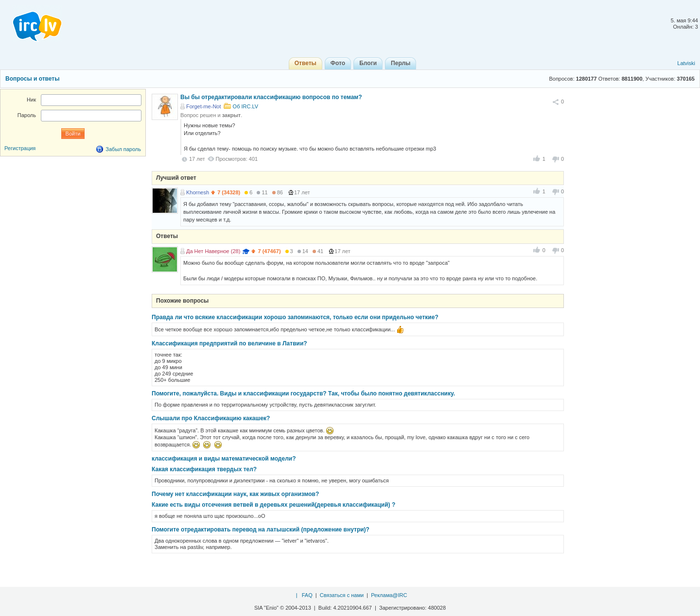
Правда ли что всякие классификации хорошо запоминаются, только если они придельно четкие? (295, 317)
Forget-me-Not (204, 106)
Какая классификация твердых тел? (204, 469)
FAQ (307, 595)
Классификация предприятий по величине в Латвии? (229, 343)
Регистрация (20, 148)
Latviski (686, 63)
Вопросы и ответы (32, 79)
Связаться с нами (342, 595)
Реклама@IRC (389, 595)
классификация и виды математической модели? (224, 459)
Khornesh (198, 192)
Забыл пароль (123, 149)
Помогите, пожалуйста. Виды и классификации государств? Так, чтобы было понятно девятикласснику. (303, 394)
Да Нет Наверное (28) (213, 251)
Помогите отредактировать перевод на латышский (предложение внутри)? (261, 530)
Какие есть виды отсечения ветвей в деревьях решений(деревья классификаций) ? (273, 505)
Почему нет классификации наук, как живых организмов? (235, 494)
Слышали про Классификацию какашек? (211, 418)
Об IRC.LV (246, 106)
